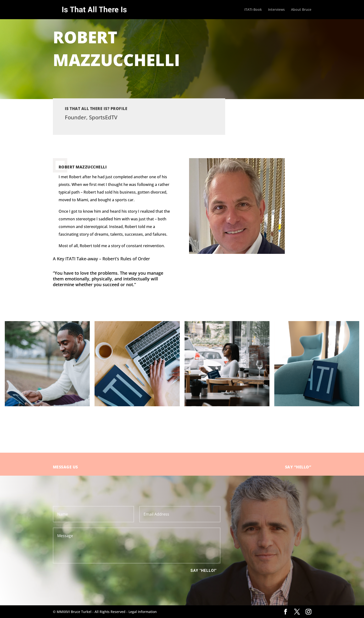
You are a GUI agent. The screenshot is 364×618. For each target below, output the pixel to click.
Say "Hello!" (204, 571)
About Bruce (301, 10)
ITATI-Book (253, 10)
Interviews (276, 10)
